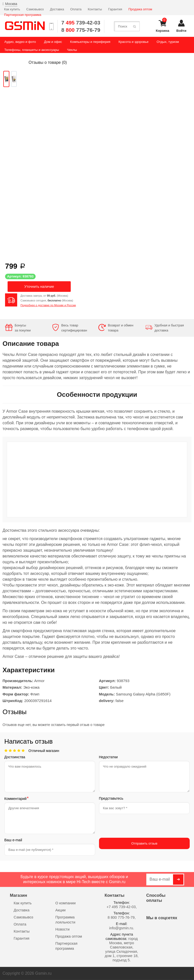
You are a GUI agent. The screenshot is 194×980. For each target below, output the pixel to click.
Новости (62, 929)
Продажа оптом (140, 9)
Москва (11, 4)
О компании (65, 903)
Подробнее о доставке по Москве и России (48, 305)
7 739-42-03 (81, 23)
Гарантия (115, 9)
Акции (60, 910)
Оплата (76, 9)
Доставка (57, 9)
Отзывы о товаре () (48, 62)
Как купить (12, 9)
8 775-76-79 (81, 30)
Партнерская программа (23, 15)
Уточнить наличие (39, 287)
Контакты (95, 9)
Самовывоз (35, 9)
